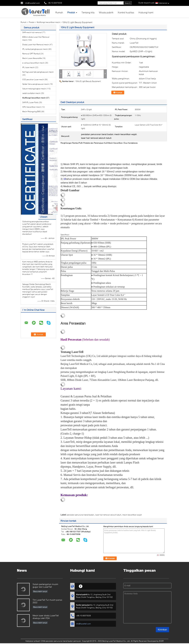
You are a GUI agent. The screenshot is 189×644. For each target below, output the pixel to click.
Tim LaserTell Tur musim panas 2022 (47, 601)
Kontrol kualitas (126, 12)
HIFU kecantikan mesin (32, 107)
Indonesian (164, 3)
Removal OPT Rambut (31, 54)
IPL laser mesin (28, 67)
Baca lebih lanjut (40, 591)
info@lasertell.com (32, 3)
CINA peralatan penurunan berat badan (57, 641)
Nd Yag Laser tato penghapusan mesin (38, 72)
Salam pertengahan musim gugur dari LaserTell (45, 585)
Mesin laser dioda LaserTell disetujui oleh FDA (46, 617)
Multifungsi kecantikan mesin (48, 22)
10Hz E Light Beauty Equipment (88, 81)
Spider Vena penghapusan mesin (36, 84)
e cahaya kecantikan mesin (33, 63)
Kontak (119, 93)
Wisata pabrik (106, 12)
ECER (161, 641)
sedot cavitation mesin (31, 93)
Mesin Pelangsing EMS (31, 112)
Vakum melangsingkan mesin (34, 89)
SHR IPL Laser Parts (30, 102)
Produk (71, 12)
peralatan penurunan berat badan (80, 515)
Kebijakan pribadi (33, 641)
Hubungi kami (146, 12)
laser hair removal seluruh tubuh (108, 515)
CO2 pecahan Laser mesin (33, 79)
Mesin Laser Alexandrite (32, 58)
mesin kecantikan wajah (132, 515)
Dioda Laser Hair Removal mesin (36, 45)
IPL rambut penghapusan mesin (35, 49)
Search (128, 3)
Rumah (59, 12)
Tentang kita (88, 12)
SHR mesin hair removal (32, 32)
